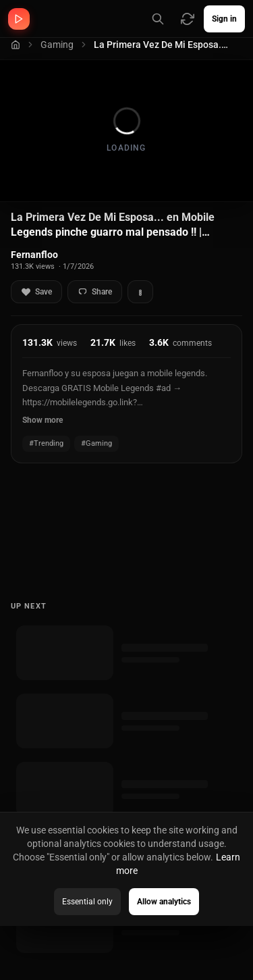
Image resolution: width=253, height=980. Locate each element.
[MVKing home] (19, 19)
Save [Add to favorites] (36, 292)
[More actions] (140, 292)
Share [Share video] (95, 292)
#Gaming (96, 443)
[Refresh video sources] (188, 19)
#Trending (46, 443)
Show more (43, 420)
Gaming (57, 45)
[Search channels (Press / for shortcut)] (158, 19)
